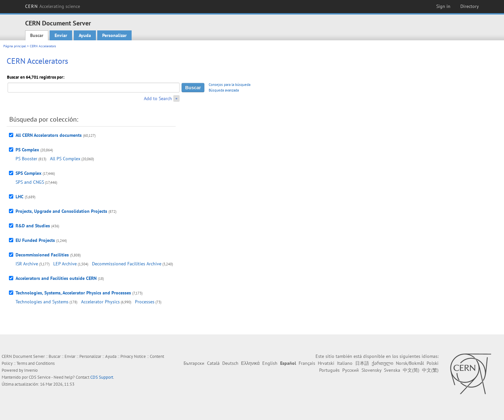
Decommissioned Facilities (42, 255)
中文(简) (411, 370)
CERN (53, 6)
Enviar (61, 35)
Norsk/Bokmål (410, 363)
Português (329, 370)
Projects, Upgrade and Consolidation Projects (61, 211)
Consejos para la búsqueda (230, 85)
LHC (20, 197)
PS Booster (26, 159)
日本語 (362, 363)
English (270, 363)
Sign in (443, 6)
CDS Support (102, 377)
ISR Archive (27, 264)
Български (194, 363)
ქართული (382, 363)
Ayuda (85, 35)
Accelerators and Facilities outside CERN (56, 278)
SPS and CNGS (30, 182)
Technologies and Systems (42, 302)
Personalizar (114, 35)
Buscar (37, 35)
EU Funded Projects (35, 240)
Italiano (345, 363)
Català (213, 363)
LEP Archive (65, 264)
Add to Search (158, 98)
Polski (433, 363)
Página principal (15, 46)
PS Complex (27, 150)
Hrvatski (326, 363)
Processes (145, 302)
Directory (470, 6)
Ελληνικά (250, 363)
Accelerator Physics (100, 302)
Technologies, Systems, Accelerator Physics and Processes (73, 293)
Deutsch (230, 363)
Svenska (392, 370)
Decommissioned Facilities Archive (127, 264)
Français (307, 363)
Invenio (31, 370)
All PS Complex (65, 159)
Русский (351, 370)
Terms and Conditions (36, 363)
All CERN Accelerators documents (49, 135)
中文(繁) (430, 370)
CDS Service (40, 377)
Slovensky (371, 370)
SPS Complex (28, 173)
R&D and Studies (33, 226)
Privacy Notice (133, 356)
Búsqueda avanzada (224, 90)
